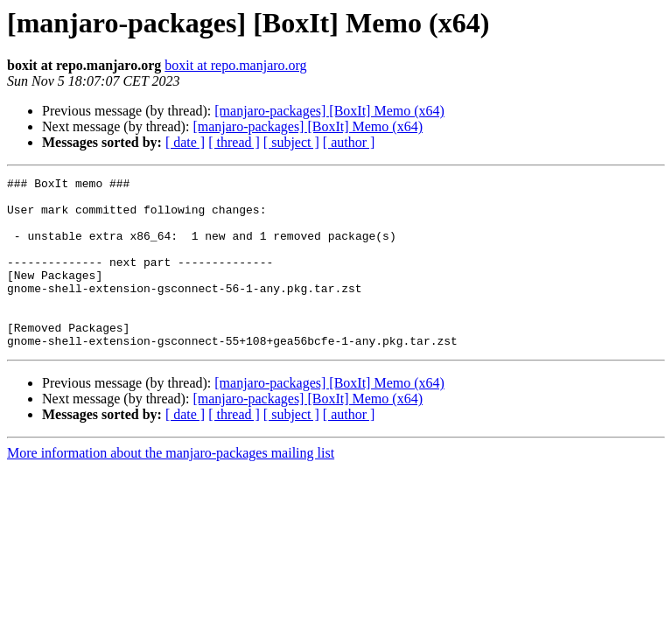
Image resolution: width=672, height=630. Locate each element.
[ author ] (349, 142)
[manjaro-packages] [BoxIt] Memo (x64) (329, 111)
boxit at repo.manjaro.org (235, 65)
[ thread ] (234, 142)
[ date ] (185, 142)
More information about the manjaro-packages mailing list (171, 487)
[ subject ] (291, 142)
